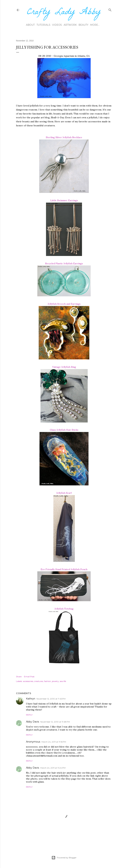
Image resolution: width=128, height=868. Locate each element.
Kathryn (31, 699)
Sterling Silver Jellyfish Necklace (64, 137)
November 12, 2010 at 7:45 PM (51, 699)
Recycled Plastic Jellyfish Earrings (64, 263)
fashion (47, 681)
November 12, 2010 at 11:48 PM (55, 722)
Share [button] (19, 677)
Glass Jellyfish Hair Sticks (64, 430)
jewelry (55, 681)
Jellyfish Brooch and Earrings (64, 304)
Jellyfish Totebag (64, 609)
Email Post (29, 677)
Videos (57, 25)
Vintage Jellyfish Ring (64, 367)
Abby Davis (32, 722)
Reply (29, 715)
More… (95, 25)
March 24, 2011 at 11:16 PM (54, 742)
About (30, 25)
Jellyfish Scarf (64, 493)
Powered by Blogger (64, 858)
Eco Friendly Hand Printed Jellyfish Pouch (64, 569)
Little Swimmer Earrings (64, 200)
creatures (39, 681)
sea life (63, 681)
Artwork (70, 25)
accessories (28, 681)
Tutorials (43, 25)
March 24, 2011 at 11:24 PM (53, 768)
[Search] (110, 9)
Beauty (83, 25)
